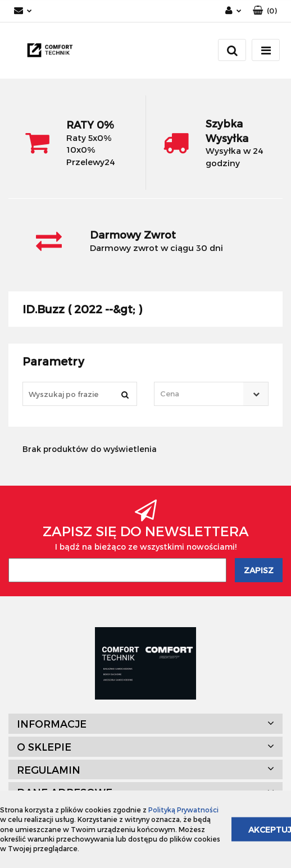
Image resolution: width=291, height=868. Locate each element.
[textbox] (201, 394)
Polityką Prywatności (183, 810)
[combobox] (211, 394)
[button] (265, 11)
